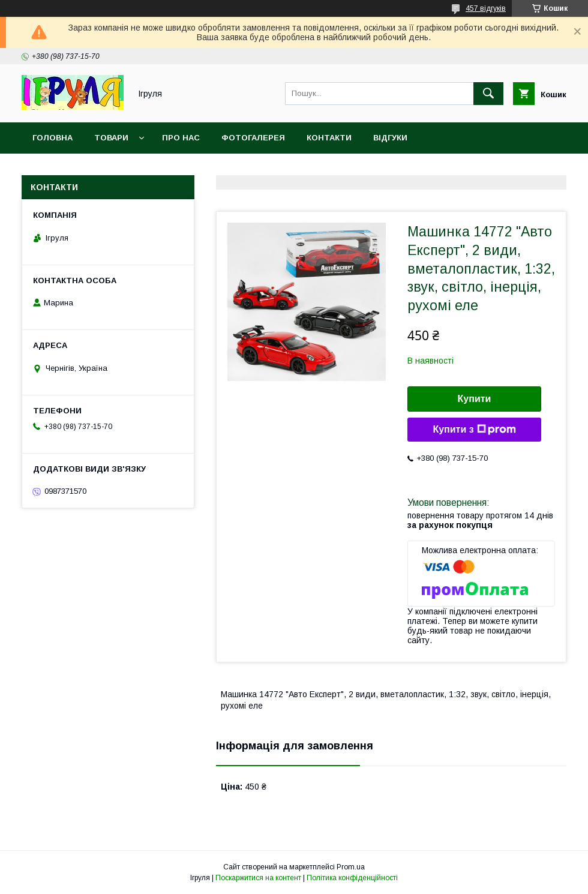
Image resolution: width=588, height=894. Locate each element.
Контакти (329, 138)
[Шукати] (488, 94)
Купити (475, 399)
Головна (52, 138)
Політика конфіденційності (352, 878)
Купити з (474, 430)
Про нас (181, 138)
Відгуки (390, 138)
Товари (111, 138)
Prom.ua (351, 867)
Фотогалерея (253, 138)
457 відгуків (486, 8)
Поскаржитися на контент (258, 878)
